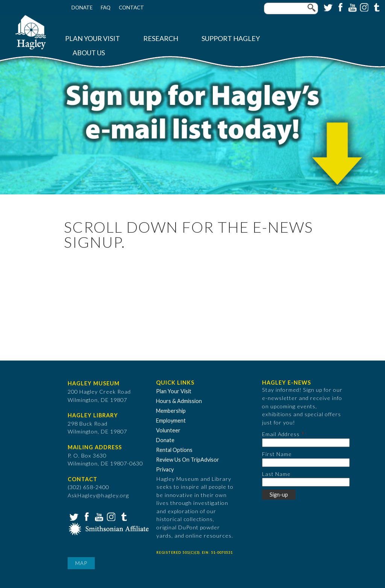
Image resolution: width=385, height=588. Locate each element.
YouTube (352, 7)
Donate (82, 8)
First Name (277, 454)
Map (81, 563)
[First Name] (306, 463)
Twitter (327, 7)
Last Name (276, 474)
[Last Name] (306, 482)
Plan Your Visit (92, 39)
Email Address (281, 434)
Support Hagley (231, 39)
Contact (131, 8)
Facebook (340, 7)
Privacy (165, 469)
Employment (171, 421)
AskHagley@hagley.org (98, 495)
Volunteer (168, 430)
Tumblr (376, 7)
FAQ (106, 8)
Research (161, 39)
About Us (89, 53)
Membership (171, 411)
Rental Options (174, 450)
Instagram (364, 7)
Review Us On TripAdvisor (188, 460)
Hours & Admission (179, 401)
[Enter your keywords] (291, 8)
